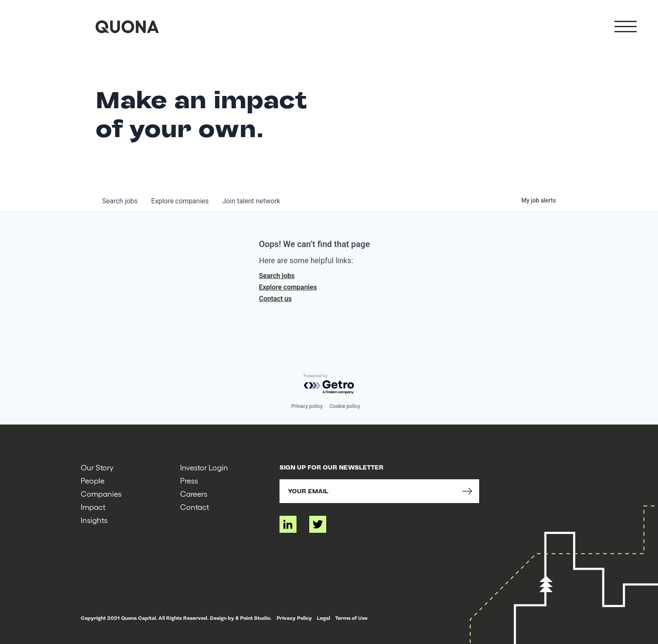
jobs (120, 201)
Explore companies (288, 287)
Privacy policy (307, 406)
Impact (93, 507)
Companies (101, 494)
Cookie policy (345, 406)
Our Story (97, 467)
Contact (195, 507)
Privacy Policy (294, 618)
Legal (323, 618)
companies (180, 201)
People (93, 480)
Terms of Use (351, 618)
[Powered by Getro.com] (329, 384)
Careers (194, 494)
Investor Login (204, 467)
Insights (94, 520)
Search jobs (277, 276)
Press (189, 480)
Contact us (275, 299)
